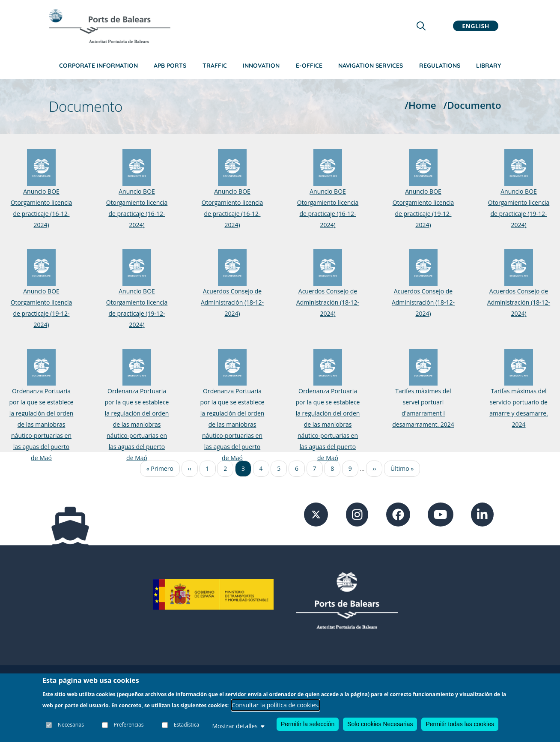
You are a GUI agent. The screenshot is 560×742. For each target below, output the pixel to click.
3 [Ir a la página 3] (243, 468)
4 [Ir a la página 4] (261, 468)
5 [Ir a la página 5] (279, 468)
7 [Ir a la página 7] (315, 468)
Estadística (186, 725)
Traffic (215, 66)
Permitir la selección (308, 724)
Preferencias (129, 725)
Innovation (261, 66)
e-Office (309, 66)
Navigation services (371, 66)
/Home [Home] (420, 105)
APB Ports (170, 66)
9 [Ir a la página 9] (350, 468)
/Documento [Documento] (472, 105)
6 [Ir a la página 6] (297, 468)
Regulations (440, 66)
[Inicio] (110, 26)
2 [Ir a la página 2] (225, 468)
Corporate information (98, 66)
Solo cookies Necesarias (380, 724)
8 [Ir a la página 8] (332, 468)
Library (489, 66)
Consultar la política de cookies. (276, 705)
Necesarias (71, 725)
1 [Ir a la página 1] (208, 468)
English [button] (476, 26)
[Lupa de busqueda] (421, 26)
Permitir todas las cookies (460, 724)
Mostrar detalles (238, 726)
